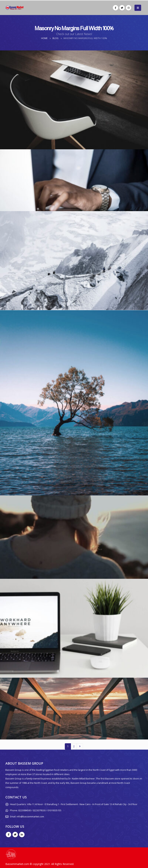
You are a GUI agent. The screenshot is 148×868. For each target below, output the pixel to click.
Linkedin (22, 835)
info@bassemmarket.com (30, 817)
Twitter (15, 835)
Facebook (8, 835)
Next (80, 746)
